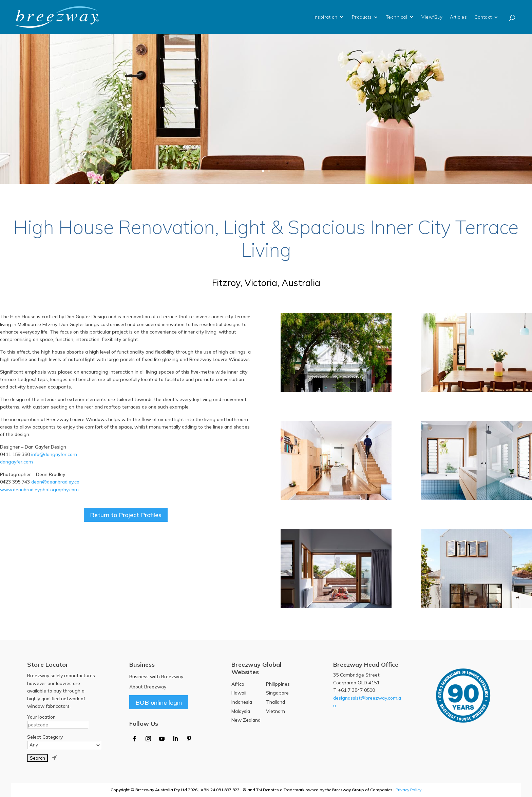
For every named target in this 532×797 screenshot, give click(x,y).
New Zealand (246, 720)
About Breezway (148, 687)
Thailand (275, 702)
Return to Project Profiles (126, 515)
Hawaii (239, 693)
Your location (41, 717)
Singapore (277, 693)
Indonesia (242, 702)
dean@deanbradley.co (55, 482)
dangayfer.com (16, 462)
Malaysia (241, 711)
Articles (458, 17)
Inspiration (326, 17)
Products (362, 17)
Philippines (278, 684)
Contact (483, 17)
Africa (238, 684)
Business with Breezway (156, 677)
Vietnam (275, 711)
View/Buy (432, 17)
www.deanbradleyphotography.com (39, 490)
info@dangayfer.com (54, 454)
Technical (397, 17)
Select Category (45, 737)
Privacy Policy (408, 790)
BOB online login (159, 702)
